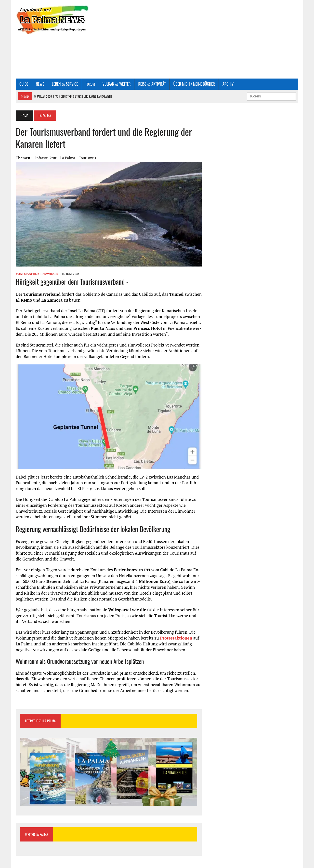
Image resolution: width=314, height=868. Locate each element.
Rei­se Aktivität (152, 84)
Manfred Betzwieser (41, 274)
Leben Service (65, 84)
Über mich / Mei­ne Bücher (194, 84)
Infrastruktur (46, 158)
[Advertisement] (205, 39)
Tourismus (87, 158)
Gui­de (24, 84)
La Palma (68, 158)
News (40, 84)
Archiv (228, 84)
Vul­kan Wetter (117, 84)
